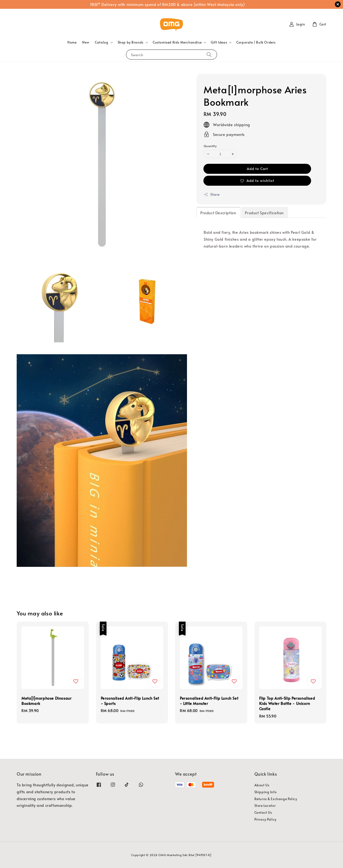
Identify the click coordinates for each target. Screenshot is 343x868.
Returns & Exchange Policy (276, 799)
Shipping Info (266, 792)
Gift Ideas (219, 42)
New (86, 42)
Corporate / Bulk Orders (256, 42)
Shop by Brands (131, 42)
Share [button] (212, 194)
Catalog (101, 42)
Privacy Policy (265, 819)
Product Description (218, 213)
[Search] (209, 54)
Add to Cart (257, 168)
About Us (262, 785)
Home (72, 42)
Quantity (210, 146)
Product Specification (264, 213)
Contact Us (263, 812)
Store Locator (265, 806)
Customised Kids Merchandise (177, 42)
